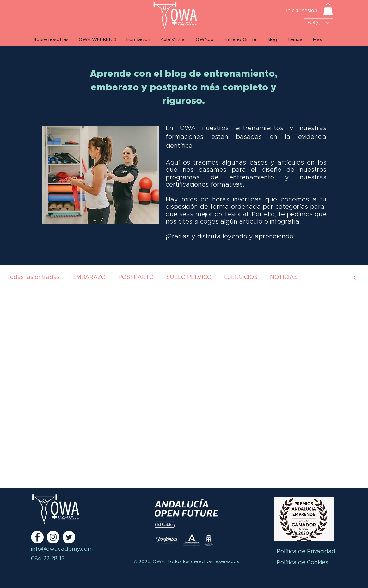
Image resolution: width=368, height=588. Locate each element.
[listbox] (318, 23)
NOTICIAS (284, 277)
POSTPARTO (136, 277)
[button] (328, 9)
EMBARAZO (89, 277)
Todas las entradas (33, 277)
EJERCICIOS (241, 277)
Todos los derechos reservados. (203, 562)
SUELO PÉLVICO (189, 277)
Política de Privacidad (306, 552)
